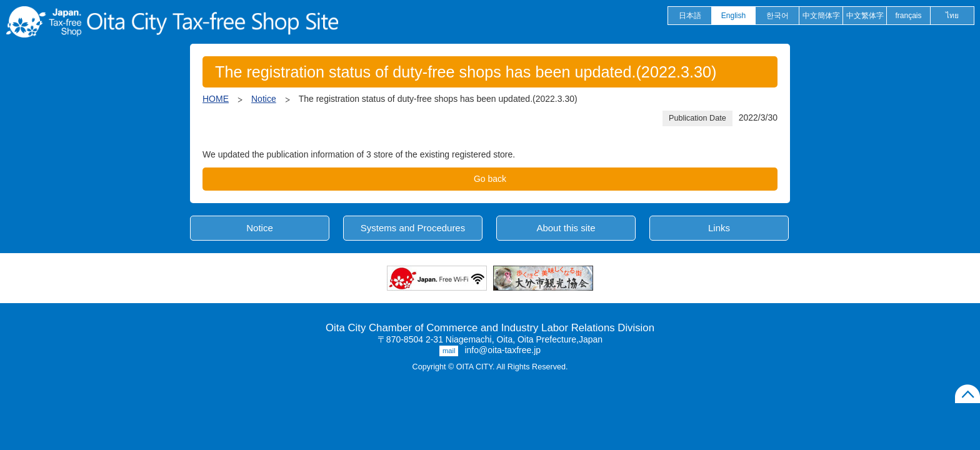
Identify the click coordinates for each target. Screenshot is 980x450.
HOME (216, 99)
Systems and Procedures (413, 228)
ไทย (952, 16)
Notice (264, 99)
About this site (566, 228)
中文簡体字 (821, 16)
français (908, 16)
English (733, 16)
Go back (490, 179)
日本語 (690, 16)
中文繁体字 (865, 16)
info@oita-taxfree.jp (502, 350)
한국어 (777, 16)
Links (719, 228)
